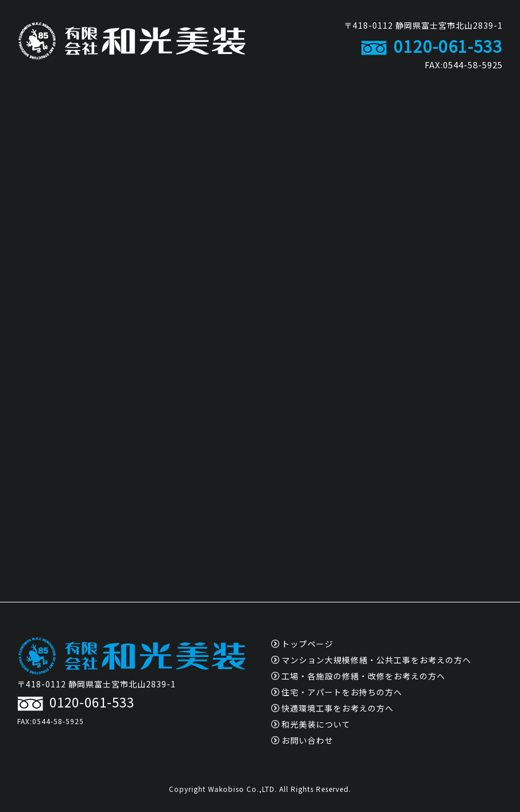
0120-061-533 (432, 46)
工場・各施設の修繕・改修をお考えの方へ (358, 676)
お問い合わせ (302, 740)
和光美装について (311, 724)
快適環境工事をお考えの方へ (332, 708)
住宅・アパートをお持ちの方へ (337, 692)
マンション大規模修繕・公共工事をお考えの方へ (371, 660)
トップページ (302, 644)
